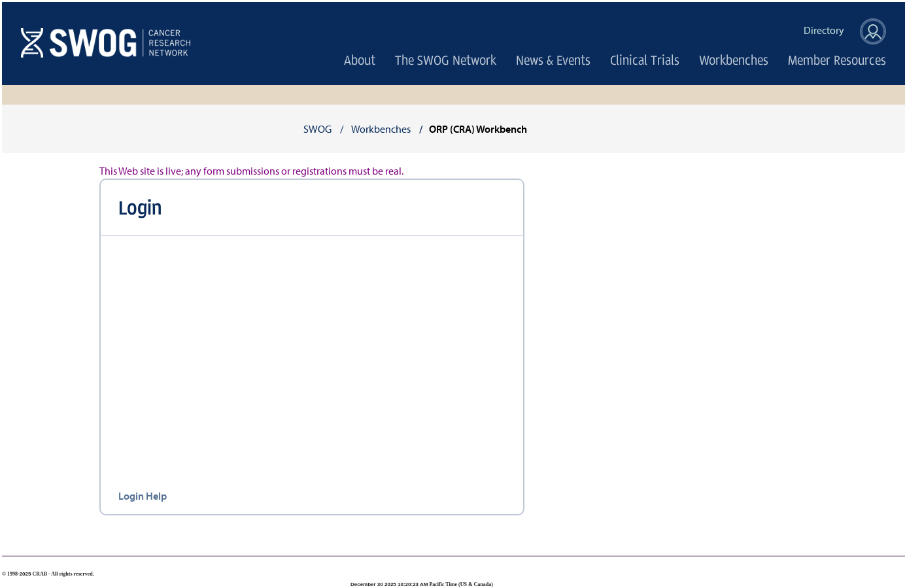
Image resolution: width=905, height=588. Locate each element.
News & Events (553, 60)
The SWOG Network (446, 60)
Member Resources (837, 60)
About (360, 60)
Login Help (143, 496)
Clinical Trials (645, 60)
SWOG (317, 129)
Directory (824, 31)
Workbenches (734, 60)
